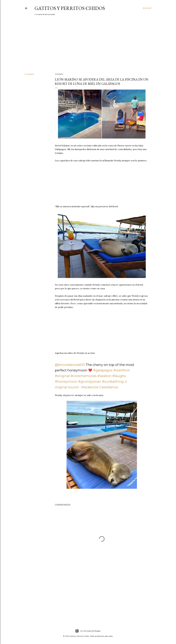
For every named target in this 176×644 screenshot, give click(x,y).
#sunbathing (113, 381)
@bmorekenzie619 (70, 365)
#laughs (119, 376)
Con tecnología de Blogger (88, 631)
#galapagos (103, 370)
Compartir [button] (29, 74)
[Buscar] (147, 8)
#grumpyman (90, 381)
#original (62, 376)
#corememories (84, 376)
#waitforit (122, 370)
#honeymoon (66, 381)
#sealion (105, 376)
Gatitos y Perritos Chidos (70, 8)
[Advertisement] (88, 47)
